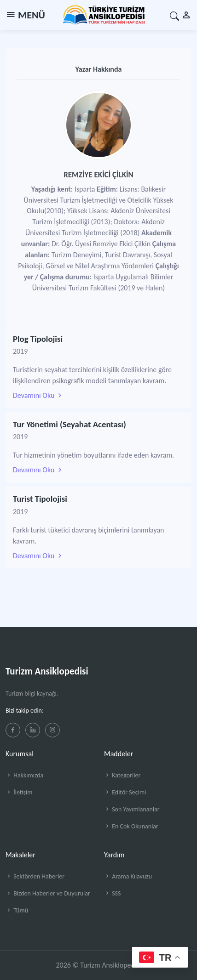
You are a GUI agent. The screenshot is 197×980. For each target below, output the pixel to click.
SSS (112, 893)
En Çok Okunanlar (131, 826)
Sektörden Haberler (35, 876)
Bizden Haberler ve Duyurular (48, 893)
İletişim (19, 792)
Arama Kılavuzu (128, 876)
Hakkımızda (24, 775)
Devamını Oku (38, 395)
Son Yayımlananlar (132, 809)
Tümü (17, 910)
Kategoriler (122, 775)
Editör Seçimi (125, 792)
